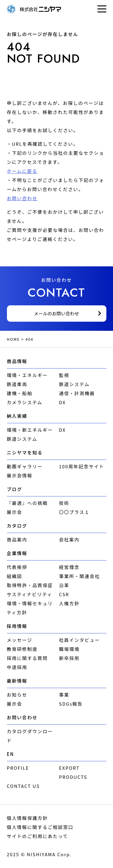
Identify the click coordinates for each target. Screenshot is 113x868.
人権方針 (69, 603)
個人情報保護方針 (27, 818)
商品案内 (17, 540)
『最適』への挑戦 (27, 503)
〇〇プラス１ (74, 512)
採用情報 (17, 626)
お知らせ (17, 695)
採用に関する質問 (27, 658)
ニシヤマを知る (25, 452)
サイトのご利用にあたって (38, 836)
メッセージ (20, 640)
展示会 (15, 512)
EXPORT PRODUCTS (73, 772)
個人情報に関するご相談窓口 (40, 827)
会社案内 (69, 540)
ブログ (15, 489)
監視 (64, 375)
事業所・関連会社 (80, 576)
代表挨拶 (17, 567)
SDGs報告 (71, 704)
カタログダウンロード (30, 736)
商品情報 (17, 361)
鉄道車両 (17, 384)
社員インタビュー (80, 640)
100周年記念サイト (82, 466)
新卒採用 (69, 658)
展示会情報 (20, 475)
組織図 (15, 576)
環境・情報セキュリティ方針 (30, 608)
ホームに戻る (22, 171)
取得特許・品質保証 (30, 585)
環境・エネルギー (27, 375)
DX (63, 402)
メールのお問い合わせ (56, 313)
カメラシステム (25, 402)
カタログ (17, 526)
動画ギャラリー (25, 466)
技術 (64, 503)
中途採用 (17, 667)
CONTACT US (23, 786)
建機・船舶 (20, 393)
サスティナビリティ (30, 594)
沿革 (64, 585)
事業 (64, 695)
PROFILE (18, 768)
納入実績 (17, 416)
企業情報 (17, 553)
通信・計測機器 (77, 393)
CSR (64, 594)
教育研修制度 (22, 649)
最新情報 (17, 681)
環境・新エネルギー (30, 430)
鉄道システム (74, 384)
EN (11, 754)
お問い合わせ (22, 198)
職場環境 (69, 649)
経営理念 (69, 567)
